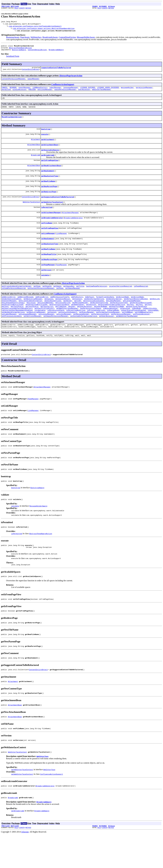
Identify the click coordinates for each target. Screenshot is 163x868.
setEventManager (87, 332)
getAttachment (48, 145)
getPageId (47, 302)
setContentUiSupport (68, 332)
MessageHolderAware (86, 38)
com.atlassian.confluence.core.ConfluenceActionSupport (35, 26)
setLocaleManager (46, 334)
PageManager (62, 279)
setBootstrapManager (36, 332)
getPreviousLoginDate (59, 322)
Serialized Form (13, 58)
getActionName (122, 313)
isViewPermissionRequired (14, 304)
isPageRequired (141, 302)
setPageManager (48, 279)
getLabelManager (113, 318)
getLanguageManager (132, 318)
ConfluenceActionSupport (63, 87)
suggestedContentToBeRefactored (56, 69)
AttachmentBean (34, 150)
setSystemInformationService (84, 336)
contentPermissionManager (14, 81)
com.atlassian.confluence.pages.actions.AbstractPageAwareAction (44, 29)
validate (45, 290)
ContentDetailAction (67, 38)
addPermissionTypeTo (60, 313)
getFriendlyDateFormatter (30, 318)
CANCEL (5, 90)
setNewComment (48, 251)
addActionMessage (26, 313)
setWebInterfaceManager (127, 336)
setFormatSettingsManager (108, 332)
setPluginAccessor (141, 334)
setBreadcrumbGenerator (52, 229)
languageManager (71, 90)
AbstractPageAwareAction (20, 49)
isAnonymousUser (110, 327)
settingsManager (45, 92)
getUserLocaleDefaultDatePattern (17, 327)
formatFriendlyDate (105, 313)
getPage (37, 302)
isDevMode (136, 327)
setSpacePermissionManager (56, 336)
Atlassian (25, 866)
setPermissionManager (121, 334)
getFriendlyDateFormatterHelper (17, 302)
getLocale (31, 320)
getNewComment (48, 178)
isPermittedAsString (76, 329)
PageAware (25, 38)
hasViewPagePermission (97, 302)
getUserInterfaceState (136, 325)
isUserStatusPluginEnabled (133, 329)
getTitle (80, 302)
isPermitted (47, 218)
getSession (91, 322)
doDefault (90, 313)
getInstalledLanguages (94, 318)
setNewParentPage (49, 274)
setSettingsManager (32, 336)
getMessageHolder (80, 320)
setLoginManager (64, 334)
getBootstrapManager (33, 315)
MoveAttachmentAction (12, 121)
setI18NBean (127, 332)
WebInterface (36, 38)
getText (130, 322)
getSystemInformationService (111, 322)
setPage (60, 304)
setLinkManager (48, 246)
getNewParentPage (49, 195)
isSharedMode (113, 329)
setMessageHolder (81, 334)
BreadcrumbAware (50, 38)
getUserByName (101, 325)
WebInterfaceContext (32, 212)
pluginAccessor (20, 92)
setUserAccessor (106, 336)
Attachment (36, 145)
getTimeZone (61, 325)
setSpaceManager (73, 304)
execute (45, 139)
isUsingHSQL (153, 329)
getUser (72, 325)
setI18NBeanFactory (144, 332)
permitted (6, 92)
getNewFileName (48, 190)
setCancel (52, 332)
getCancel (49, 315)
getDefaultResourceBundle (136, 315)
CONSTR (22, 8)
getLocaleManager (45, 320)
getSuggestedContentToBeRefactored (57, 206)
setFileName (47, 234)
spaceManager (33, 81)
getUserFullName (116, 325)
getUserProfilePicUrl (44, 327)
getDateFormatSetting (94, 315)
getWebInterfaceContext (52, 212)
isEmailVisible (150, 327)
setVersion (46, 285)
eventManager (25, 90)
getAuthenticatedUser (12, 315)
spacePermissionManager (65, 92)
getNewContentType (50, 184)
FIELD (16, 8)
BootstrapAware (13, 38)
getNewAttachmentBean (51, 173)
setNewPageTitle (49, 268)
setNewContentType (50, 257)
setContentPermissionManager (41, 304)
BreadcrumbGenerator (73, 229)
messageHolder (127, 90)
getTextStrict (47, 325)
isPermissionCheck (56, 329)
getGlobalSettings (53, 318)
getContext (77, 315)
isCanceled (125, 327)
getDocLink (155, 315)
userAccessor (84, 92)
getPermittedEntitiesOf (141, 320)
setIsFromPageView (50, 240)
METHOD (28, 8)
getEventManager (9, 318)
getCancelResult (63, 315)
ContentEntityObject (30, 72)
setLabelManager (9, 334)
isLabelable (40, 329)
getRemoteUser (78, 322)
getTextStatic (17, 325)
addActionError (9, 313)
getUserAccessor (85, 325)
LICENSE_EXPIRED (88, 90)
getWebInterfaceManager (67, 327)
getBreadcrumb (48, 162)
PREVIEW (32, 92)
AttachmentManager (70, 223)
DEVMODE (13, 90)
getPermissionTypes (119, 320)
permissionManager (144, 90)
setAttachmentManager (51, 223)
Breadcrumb (36, 162)
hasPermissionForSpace (91, 327)
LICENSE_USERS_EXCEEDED (108, 90)
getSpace (57, 302)
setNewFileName (48, 262)
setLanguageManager (28, 334)
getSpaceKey (69, 302)
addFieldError (42, 313)
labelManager (55, 90)
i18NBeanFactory (40, 90)
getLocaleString (63, 320)
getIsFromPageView (50, 167)
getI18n (78, 318)
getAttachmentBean (50, 150)
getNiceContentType (99, 320)
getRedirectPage (49, 201)
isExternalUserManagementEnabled (17, 329)
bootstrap (46, 134)
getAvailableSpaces (50, 156)
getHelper (68, 318)
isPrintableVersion (96, 329)
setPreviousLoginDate (12, 336)
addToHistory (77, 313)
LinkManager (62, 246)
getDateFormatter (114, 315)
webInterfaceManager (101, 92)
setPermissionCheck (100, 334)
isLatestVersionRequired (120, 302)
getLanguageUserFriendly (13, 320)
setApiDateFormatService (13, 332)
